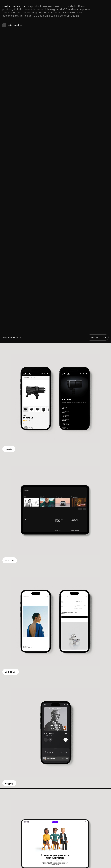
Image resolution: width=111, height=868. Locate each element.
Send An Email (98, 337)
